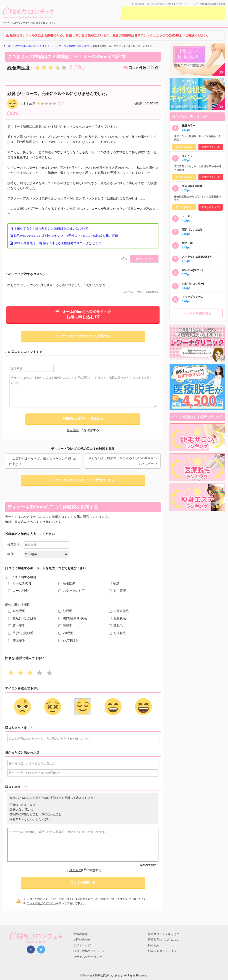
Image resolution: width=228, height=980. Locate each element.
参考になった (142, 259)
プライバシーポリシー (88, 957)
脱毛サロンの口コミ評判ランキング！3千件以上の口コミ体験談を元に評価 (64, 236)
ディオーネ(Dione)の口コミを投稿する (83, 339)
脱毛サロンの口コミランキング (32, 46)
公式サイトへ (209, 147)
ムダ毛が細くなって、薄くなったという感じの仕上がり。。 (43, 465)
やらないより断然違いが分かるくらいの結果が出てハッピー (123, 464)
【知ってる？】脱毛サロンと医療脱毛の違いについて (49, 228)
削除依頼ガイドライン (162, 951)
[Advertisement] (173, 13)
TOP (9, 46)
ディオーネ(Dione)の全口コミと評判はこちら (83, 484)
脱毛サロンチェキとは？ (164, 934)
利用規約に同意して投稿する (83, 422)
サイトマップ (82, 945)
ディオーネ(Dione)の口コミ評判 (71, 46)
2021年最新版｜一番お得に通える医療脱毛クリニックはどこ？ (56, 243)
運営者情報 (81, 934)
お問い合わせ (82, 940)
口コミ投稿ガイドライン (41, 908)
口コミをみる (183, 147)
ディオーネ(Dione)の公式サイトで (83, 316)
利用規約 (75, 434)
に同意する (86, 874)
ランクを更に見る (199, 313)
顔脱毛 (14, 114)
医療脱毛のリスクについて (165, 940)
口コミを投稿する (83, 887)
